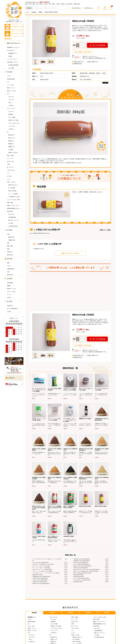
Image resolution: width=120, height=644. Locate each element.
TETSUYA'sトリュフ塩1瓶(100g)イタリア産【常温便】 (43, 565)
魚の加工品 (10, 211)
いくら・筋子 (15, 85)
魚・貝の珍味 (15, 188)
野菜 (15, 263)
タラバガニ (15, 97)
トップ (27, 12)
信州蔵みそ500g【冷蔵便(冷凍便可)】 (40, 583)
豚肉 (15, 243)
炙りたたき (15, 214)
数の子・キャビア (15, 91)
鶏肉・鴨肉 (15, 246)
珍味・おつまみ (11, 182)
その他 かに (15, 105)
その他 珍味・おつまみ (15, 197)
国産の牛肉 (15, 237)
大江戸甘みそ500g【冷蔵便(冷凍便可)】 (40, 581)
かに (8, 94)
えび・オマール (11, 108)
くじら (15, 179)
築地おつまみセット (15, 185)
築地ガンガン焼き (15, 153)
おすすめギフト (11, 50)
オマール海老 (15, 117)
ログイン (99, 8)
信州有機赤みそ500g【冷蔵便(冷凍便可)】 (82, 562)
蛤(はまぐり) (15, 138)
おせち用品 (15, 68)
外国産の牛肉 (15, 240)
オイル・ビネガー (15, 292)
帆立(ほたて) (15, 135)
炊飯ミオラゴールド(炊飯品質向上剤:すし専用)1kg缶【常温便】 (86, 572)
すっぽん (15, 176)
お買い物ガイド (77, 8)
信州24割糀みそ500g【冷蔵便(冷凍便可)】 (82, 560)
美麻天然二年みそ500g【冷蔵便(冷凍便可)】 (41, 585)
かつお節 (15, 223)
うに (15, 82)
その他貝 (15, 150)
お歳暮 (15, 56)
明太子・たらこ (15, 88)
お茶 (15, 272)
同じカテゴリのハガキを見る (72, 254)
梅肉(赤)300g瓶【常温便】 (79, 576)
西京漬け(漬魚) (15, 79)
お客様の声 (10, 378)
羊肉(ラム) (15, 252)
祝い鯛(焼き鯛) (15, 217)
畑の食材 (8, 259)
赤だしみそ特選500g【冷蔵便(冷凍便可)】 (82, 565)
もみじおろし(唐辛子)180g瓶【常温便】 (81, 579)
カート (111, 8)
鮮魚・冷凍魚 (15, 155)
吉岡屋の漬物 (15, 269)
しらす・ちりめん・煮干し (15, 200)
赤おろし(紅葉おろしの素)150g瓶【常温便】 (82, 581)
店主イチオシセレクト (13, 43)
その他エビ (15, 129)
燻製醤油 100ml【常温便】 (38, 576)
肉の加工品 (15, 255)
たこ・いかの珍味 (15, 194)
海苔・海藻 (15, 203)
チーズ (15, 295)
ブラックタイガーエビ (15, 123)
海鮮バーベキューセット (15, 205)
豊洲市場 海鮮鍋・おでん (15, 208)
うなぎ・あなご (15, 170)
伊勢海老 (15, 114)
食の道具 (8, 301)
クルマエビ (15, 111)
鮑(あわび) (15, 141)
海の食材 (8, 72)
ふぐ (15, 173)
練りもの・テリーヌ (15, 220)
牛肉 (8, 234)
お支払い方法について (79, 61)
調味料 (15, 286)
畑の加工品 (15, 275)
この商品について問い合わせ (84, 52)
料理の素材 (15, 283)
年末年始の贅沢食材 (15, 65)
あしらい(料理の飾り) (15, 309)
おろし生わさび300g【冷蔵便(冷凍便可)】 (41, 564)
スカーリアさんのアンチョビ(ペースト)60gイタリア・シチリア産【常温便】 (47, 561)
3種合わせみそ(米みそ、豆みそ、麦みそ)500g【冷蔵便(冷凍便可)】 (87, 571)
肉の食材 (8, 230)
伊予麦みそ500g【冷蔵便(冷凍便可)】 (81, 569)
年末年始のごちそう (12, 62)
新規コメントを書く (106, 230)
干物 (15, 164)
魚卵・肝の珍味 (15, 191)
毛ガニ (15, 103)
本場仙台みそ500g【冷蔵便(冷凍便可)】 (40, 579)
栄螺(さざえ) (15, 147)
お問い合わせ (88, 8)
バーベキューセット (15, 59)
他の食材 (8, 279)
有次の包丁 (15, 306)
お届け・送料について (93, 61)
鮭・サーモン (15, 167)
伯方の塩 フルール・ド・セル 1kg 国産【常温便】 (42, 571)
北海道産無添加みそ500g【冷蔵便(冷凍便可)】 (42, 578)
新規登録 (105, 8)
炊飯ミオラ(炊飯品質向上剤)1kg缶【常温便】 (82, 574)
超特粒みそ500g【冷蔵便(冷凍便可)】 (81, 564)
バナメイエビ (15, 126)
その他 (15, 297)
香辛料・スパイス (15, 289)
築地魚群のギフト (15, 53)
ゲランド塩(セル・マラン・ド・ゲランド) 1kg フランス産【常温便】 (46, 574)
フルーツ (15, 266)
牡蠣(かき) (15, 144)
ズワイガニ (15, 100)
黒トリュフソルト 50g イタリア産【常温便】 (41, 567)
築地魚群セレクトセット (15, 47)
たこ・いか (15, 158)
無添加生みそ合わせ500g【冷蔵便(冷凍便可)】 (83, 567)
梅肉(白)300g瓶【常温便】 (79, 578)
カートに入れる (99, 45)
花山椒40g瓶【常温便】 (78, 583)
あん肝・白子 (15, 161)
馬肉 (15, 249)
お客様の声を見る (78, 63)
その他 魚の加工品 (15, 226)
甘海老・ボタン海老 (15, 120)
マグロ (15, 76)
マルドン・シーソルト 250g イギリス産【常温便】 (42, 572)
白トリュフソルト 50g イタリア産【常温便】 (41, 569)
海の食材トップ (31, 618)
